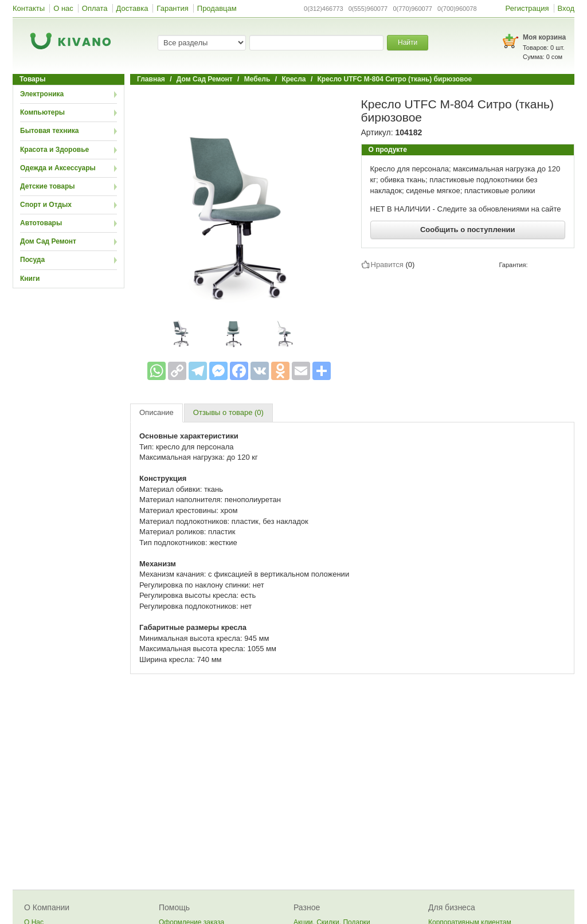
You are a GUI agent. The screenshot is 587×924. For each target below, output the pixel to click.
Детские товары (48, 186)
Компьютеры (42, 112)
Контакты (29, 8)
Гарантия (172, 8)
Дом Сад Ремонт (48, 241)
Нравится (387, 264)
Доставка (132, 8)
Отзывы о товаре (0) (228, 412)
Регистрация (527, 8)
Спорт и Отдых (46, 205)
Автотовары (41, 223)
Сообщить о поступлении (468, 230)
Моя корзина (544, 37)
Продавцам (217, 8)
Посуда (32, 260)
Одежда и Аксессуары (58, 168)
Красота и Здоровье (54, 150)
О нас (63, 8)
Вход (566, 8)
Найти (408, 42)
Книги (30, 279)
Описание (156, 412)
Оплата (95, 8)
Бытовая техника (50, 131)
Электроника (42, 94)
